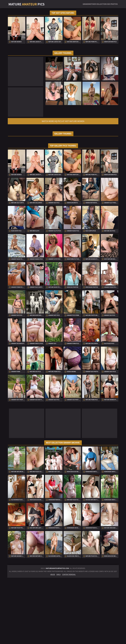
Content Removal (69, 641)
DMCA (59, 641)
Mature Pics (27, 4)
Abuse (53, 641)
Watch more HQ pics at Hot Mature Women (63, 121)
